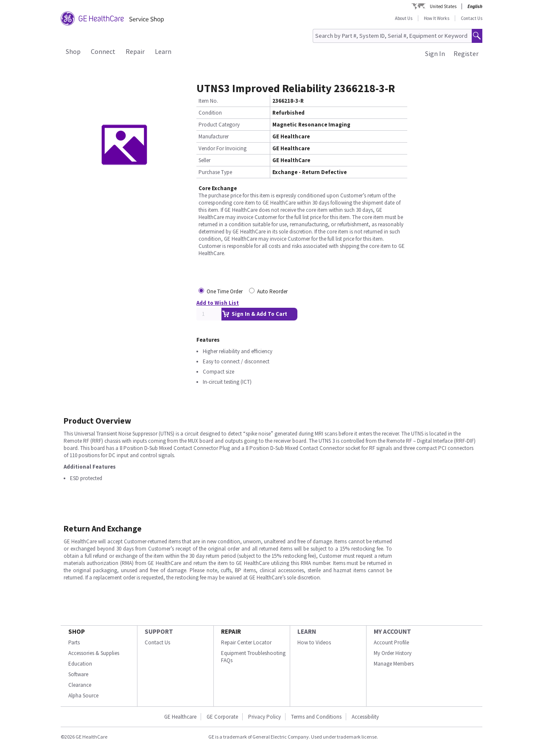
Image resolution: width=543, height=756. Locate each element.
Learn (163, 51)
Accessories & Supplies (94, 653)
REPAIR (231, 631)
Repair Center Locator (246, 642)
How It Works (437, 18)
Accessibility (365, 717)
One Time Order (225, 291)
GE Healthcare (180, 717)
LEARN (307, 631)
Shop (73, 51)
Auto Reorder (272, 291)
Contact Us (472, 18)
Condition (210, 113)
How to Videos (314, 642)
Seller (204, 160)
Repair (135, 51)
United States (443, 6)
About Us (404, 18)
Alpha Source (83, 696)
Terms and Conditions (316, 717)
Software (78, 674)
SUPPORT (159, 631)
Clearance (80, 685)
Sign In (435, 53)
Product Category (219, 125)
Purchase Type (215, 172)
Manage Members (394, 664)
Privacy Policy (265, 717)
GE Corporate (222, 717)
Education (80, 664)
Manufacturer (214, 136)
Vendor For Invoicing (223, 148)
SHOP (77, 631)
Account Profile (391, 642)
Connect (103, 51)
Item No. (208, 101)
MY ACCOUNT (392, 631)
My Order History (393, 653)
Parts (74, 642)
